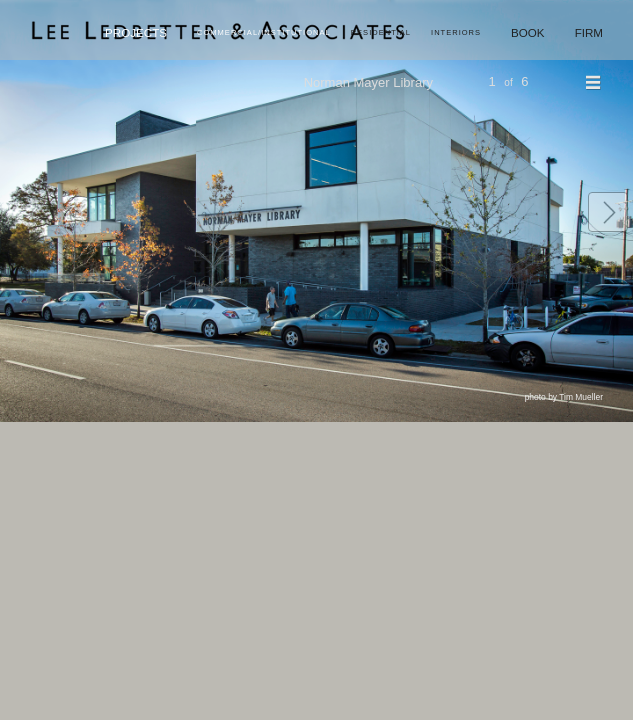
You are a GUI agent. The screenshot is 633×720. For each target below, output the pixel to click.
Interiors (456, 32)
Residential (381, 32)
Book (528, 32)
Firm (589, 32)
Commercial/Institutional (264, 32)
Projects (136, 32)
